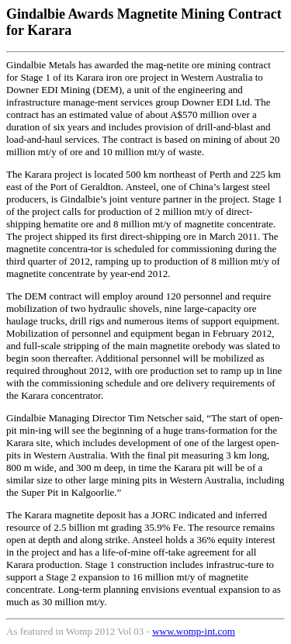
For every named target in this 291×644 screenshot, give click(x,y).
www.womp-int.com (194, 631)
